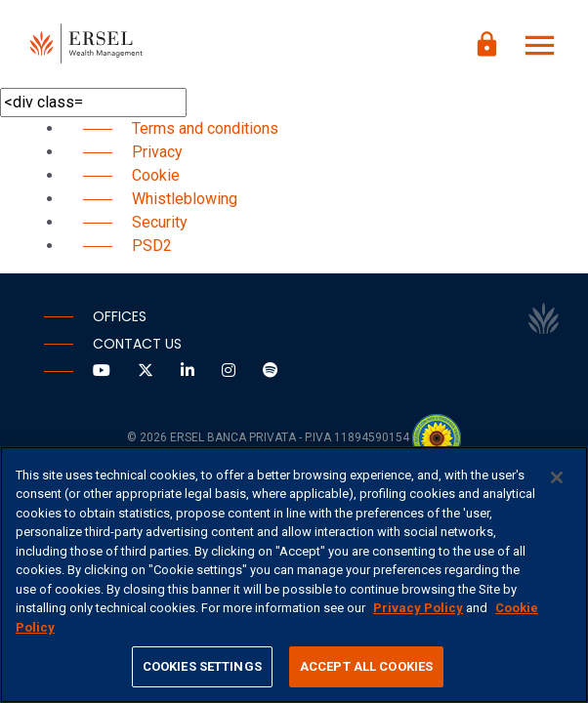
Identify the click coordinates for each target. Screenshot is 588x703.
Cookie (156, 175)
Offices (120, 316)
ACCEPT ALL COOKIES (366, 666)
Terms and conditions (205, 128)
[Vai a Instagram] (231, 371)
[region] (294, 575)
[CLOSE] (557, 477)
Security (160, 222)
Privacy (157, 152)
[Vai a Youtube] (104, 371)
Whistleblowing (185, 199)
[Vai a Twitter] (147, 371)
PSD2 (152, 246)
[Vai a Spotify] (271, 371)
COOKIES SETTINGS (202, 666)
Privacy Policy (418, 608)
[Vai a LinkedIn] (189, 371)
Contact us (137, 344)
